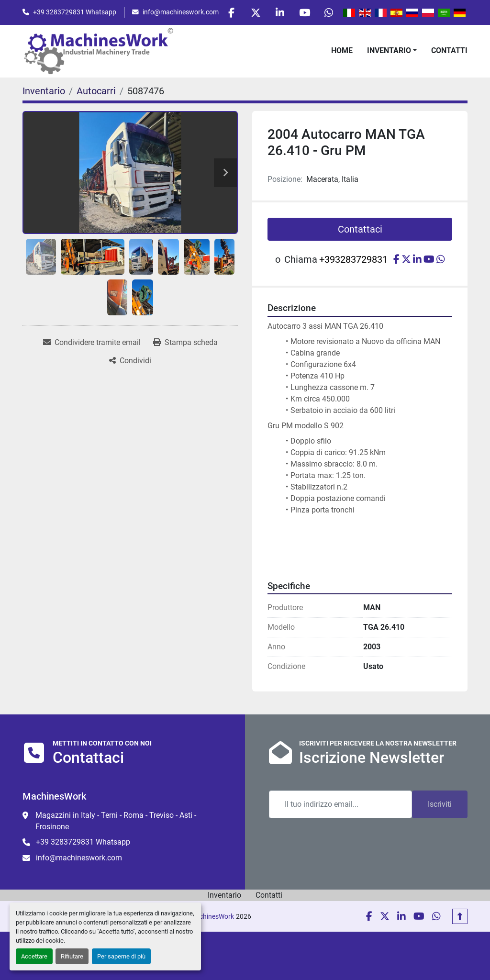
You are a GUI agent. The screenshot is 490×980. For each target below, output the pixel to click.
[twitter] (256, 12)
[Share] (130, 361)
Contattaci (360, 229)
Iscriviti (440, 804)
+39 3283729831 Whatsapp (75, 12)
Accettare (34, 956)
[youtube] (304, 12)
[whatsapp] (329, 12)
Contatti (449, 50)
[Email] (340, 804)
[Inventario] (44, 91)
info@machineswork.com (181, 12)
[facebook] (231, 12)
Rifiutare (72, 956)
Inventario (389, 50)
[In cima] (460, 916)
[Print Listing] (185, 343)
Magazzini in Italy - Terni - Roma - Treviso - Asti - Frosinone (116, 821)
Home (342, 50)
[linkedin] (280, 12)
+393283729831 (353, 259)
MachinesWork (212, 916)
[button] (392, 51)
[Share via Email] (92, 343)
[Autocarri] (96, 91)
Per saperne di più (121, 956)
